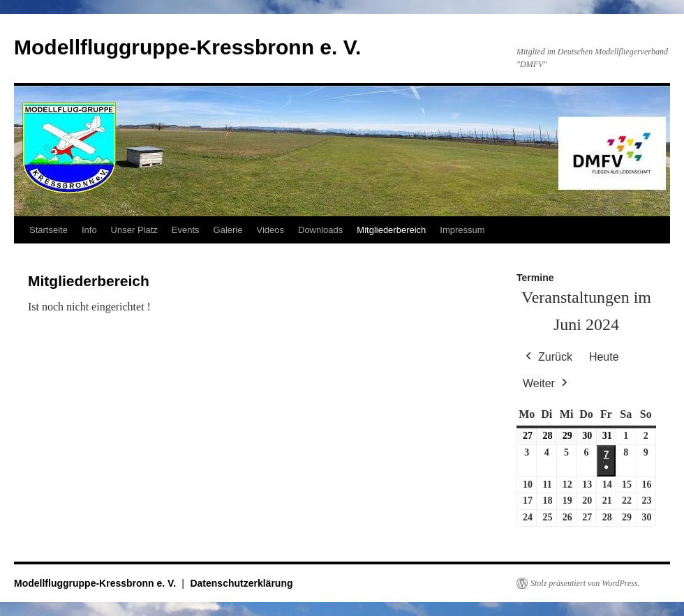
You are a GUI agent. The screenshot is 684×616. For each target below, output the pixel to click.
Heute (604, 357)
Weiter (547, 384)
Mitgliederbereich (391, 230)
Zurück (548, 357)
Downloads (320, 230)
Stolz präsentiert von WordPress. (585, 583)
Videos (270, 230)
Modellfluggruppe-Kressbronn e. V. (187, 47)
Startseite (49, 230)
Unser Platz (134, 230)
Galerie (228, 230)
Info (89, 230)
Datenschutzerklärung (241, 583)
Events (186, 230)
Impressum (462, 230)
